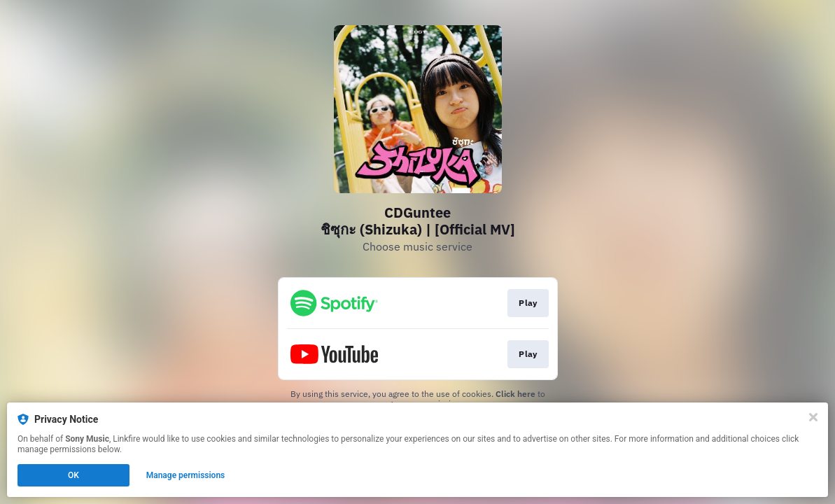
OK (73, 475)
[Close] (813, 417)
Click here (515, 394)
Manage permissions (186, 475)
